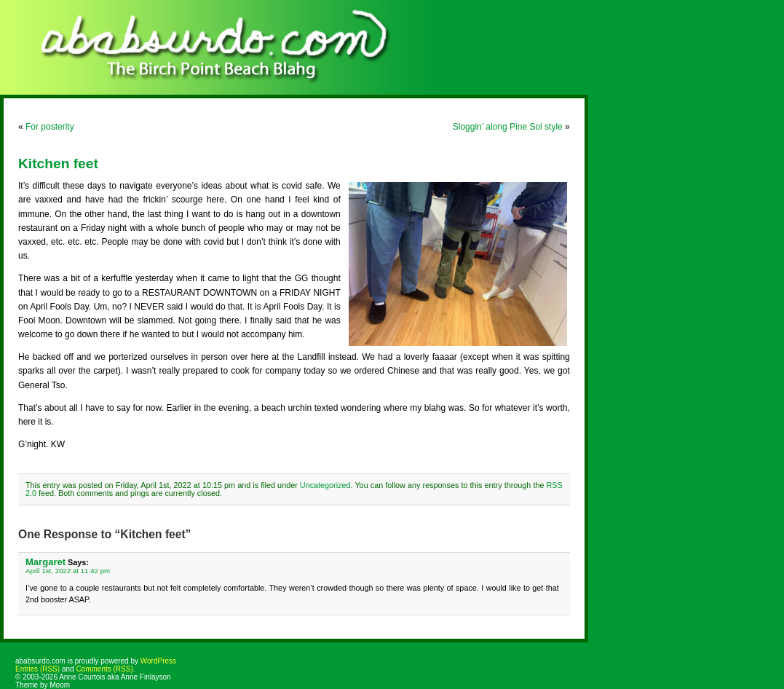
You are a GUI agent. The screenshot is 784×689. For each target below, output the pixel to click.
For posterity (50, 127)
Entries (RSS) (37, 669)
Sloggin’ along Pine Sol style (508, 127)
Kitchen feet (58, 164)
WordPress (158, 661)
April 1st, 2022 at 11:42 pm (68, 571)
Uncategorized (325, 485)
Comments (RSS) (104, 669)
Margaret (45, 562)
